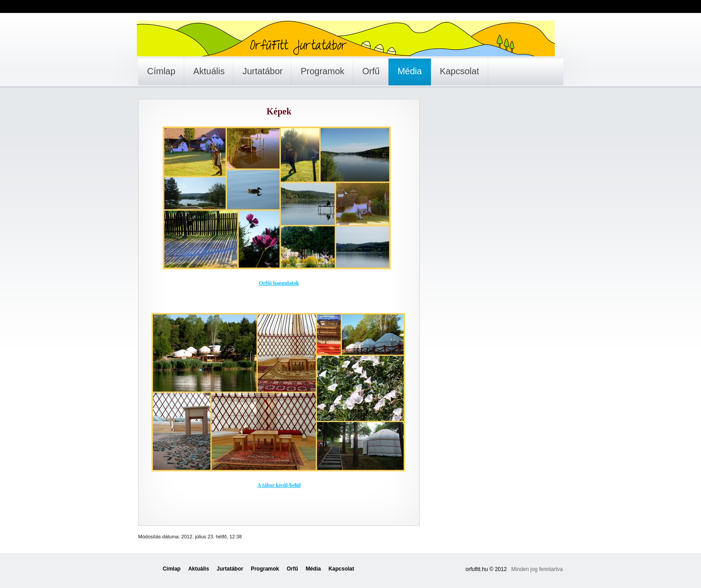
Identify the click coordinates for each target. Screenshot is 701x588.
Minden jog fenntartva (537, 569)
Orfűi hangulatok (279, 283)
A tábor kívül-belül (279, 485)
